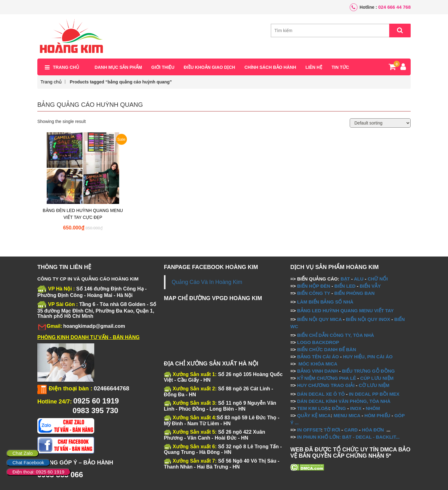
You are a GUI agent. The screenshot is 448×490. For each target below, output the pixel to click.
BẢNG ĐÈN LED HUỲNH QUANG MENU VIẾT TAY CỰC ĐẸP (83, 214)
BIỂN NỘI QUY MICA (319, 319)
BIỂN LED (345, 286)
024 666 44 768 (394, 7)
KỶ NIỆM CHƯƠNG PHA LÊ (327, 378)
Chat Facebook (28, 462)
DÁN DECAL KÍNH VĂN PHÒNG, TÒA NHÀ (344, 401)
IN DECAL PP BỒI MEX (374, 394)
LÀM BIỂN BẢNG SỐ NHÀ (326, 302)
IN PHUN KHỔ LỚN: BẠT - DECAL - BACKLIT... (348, 437)
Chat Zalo (23, 453)
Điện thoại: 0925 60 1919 (38, 472)
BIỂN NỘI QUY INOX (368, 319)
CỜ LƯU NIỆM (374, 385)
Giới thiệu (163, 68)
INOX (356, 408)
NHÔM (373, 408)
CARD (351, 430)
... (296, 423)
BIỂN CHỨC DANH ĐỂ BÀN (326, 349)
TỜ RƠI (332, 430)
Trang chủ (66, 68)
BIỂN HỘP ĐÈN (314, 286)
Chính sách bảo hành (270, 68)
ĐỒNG (339, 408)
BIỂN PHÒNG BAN (354, 293)
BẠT (345, 279)
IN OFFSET (309, 430)
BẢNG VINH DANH (317, 371)
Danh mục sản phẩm (118, 68)
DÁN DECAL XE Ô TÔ (321, 394)
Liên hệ (314, 68)
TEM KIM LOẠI (313, 408)
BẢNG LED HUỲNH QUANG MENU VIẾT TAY (345, 311)
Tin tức (340, 68)
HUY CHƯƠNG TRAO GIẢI (326, 385)
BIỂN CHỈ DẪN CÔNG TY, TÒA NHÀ (336, 335)
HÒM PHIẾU (377, 415)
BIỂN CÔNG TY (314, 293)
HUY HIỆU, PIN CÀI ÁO (368, 357)
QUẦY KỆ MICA (314, 415)
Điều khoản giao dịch (210, 68)
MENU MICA (347, 415)
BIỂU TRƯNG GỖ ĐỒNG (368, 371)
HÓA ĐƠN (373, 430)
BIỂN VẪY (370, 286)
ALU (359, 279)
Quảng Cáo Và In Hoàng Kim (207, 282)
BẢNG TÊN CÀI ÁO (318, 357)
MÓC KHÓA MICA (318, 364)
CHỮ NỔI (378, 279)
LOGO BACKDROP (318, 342)
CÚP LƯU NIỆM (377, 378)
